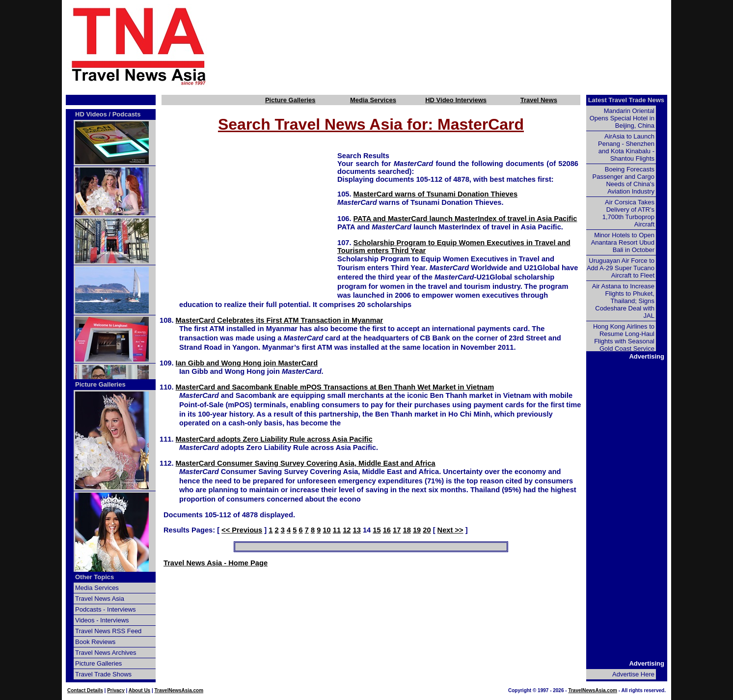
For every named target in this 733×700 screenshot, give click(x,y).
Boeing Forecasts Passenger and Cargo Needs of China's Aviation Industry (624, 180)
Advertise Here (633, 674)
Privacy (116, 690)
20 (427, 530)
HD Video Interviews (456, 100)
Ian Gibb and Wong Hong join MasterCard (247, 363)
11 (337, 530)
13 (357, 530)
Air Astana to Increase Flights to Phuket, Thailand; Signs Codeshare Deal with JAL (623, 301)
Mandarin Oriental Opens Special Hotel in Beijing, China (622, 118)
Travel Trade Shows (103, 674)
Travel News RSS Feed (108, 631)
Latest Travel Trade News (626, 100)
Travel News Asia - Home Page (216, 563)
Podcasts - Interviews (106, 609)
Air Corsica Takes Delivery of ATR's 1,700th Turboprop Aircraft (628, 213)
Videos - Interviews (102, 620)
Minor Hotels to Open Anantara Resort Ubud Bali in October (623, 242)
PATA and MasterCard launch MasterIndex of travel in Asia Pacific (465, 219)
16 (387, 530)
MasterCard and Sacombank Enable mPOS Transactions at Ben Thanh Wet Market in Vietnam (335, 387)
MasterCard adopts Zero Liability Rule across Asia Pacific (274, 439)
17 (397, 530)
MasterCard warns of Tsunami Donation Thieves (435, 194)
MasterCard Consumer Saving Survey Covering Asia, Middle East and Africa (306, 463)
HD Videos (91, 114)
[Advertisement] (456, 46)
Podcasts (127, 114)
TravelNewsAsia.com (179, 690)
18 (407, 530)
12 (347, 530)
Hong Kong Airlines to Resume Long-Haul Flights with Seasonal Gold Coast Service (624, 337)
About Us (139, 690)
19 (417, 530)
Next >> (450, 530)
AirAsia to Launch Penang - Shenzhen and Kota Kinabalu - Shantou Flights (626, 147)
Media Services (373, 100)
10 (326, 530)
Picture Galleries (290, 100)
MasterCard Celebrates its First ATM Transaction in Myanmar (280, 320)
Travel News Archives (106, 653)
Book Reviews (95, 642)
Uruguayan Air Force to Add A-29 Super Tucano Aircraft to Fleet (621, 268)
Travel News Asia (100, 599)
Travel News (539, 100)
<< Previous (242, 530)
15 (377, 530)
